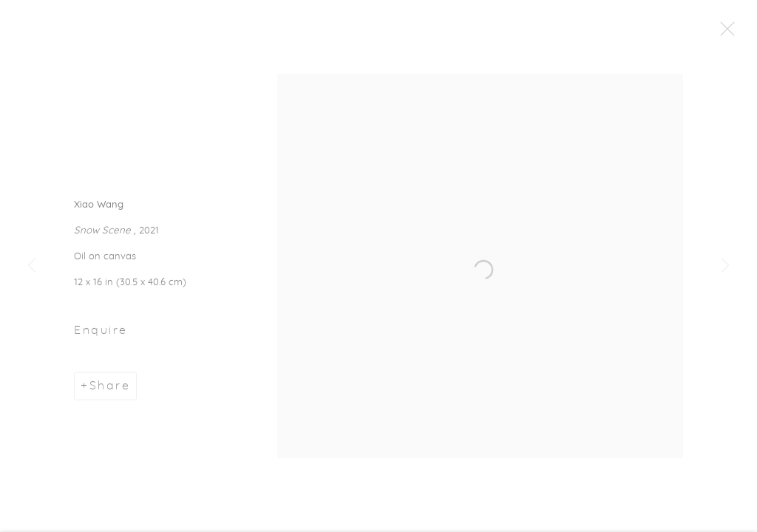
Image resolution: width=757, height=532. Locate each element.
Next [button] (725, 266)
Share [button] (110, 388)
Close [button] (727, 33)
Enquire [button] (101, 332)
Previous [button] (32, 266)
